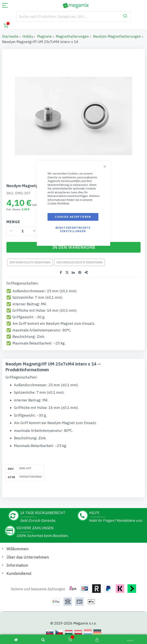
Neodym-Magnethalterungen (117, 36)
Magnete (44, 36)
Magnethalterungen (72, 36)
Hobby (28, 36)
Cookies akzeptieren (73, 217)
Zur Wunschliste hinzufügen (30, 262)
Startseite (10, 36)
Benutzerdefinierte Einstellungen (73, 229)
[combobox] (74, 16)
